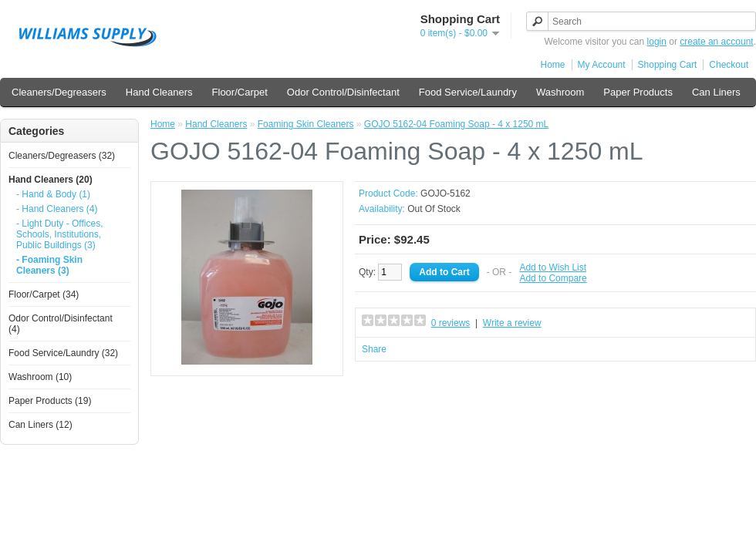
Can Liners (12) (40, 425)
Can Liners (716, 92)
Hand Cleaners (159, 92)
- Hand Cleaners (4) (57, 209)
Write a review (512, 323)
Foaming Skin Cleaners (306, 124)
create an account (716, 42)
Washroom (560, 92)
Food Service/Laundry (468, 92)
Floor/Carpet (240, 92)
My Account (602, 65)
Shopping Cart (668, 65)
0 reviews (451, 323)
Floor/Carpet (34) (44, 294)
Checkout (729, 65)
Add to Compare (553, 278)
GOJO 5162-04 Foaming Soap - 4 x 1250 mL (456, 124)
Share (374, 349)
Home (553, 65)
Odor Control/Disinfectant (343, 92)
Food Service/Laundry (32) (63, 353)
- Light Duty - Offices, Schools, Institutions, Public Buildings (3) (59, 234)
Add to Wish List (553, 267)
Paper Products (638, 92)
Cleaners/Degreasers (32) (62, 156)
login (657, 42)
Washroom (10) (40, 377)
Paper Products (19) (50, 401)
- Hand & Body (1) (53, 194)
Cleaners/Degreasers (59, 92)
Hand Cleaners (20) (51, 180)
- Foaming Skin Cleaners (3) (49, 265)
